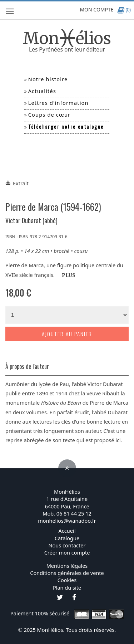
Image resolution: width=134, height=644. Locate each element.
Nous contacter (67, 545)
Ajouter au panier (67, 334)
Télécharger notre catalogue (66, 126)
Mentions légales (67, 566)
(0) (124, 9)
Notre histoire (48, 79)
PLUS (69, 275)
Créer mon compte (67, 552)
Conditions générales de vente (67, 573)
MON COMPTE (96, 9)
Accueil (67, 531)
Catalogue (67, 538)
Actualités (42, 91)
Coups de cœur (49, 114)
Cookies (67, 580)
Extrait (17, 183)
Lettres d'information (58, 103)
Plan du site (67, 587)
